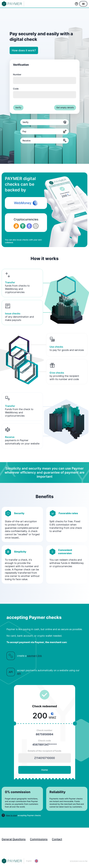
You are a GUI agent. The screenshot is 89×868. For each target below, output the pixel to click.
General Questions (14, 839)
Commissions (39, 839)
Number (45, 79)
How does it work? (24, 50)
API (19, 674)
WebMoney (26, 203)
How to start (12, 815)
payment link (34, 656)
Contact (57, 839)
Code (45, 93)
